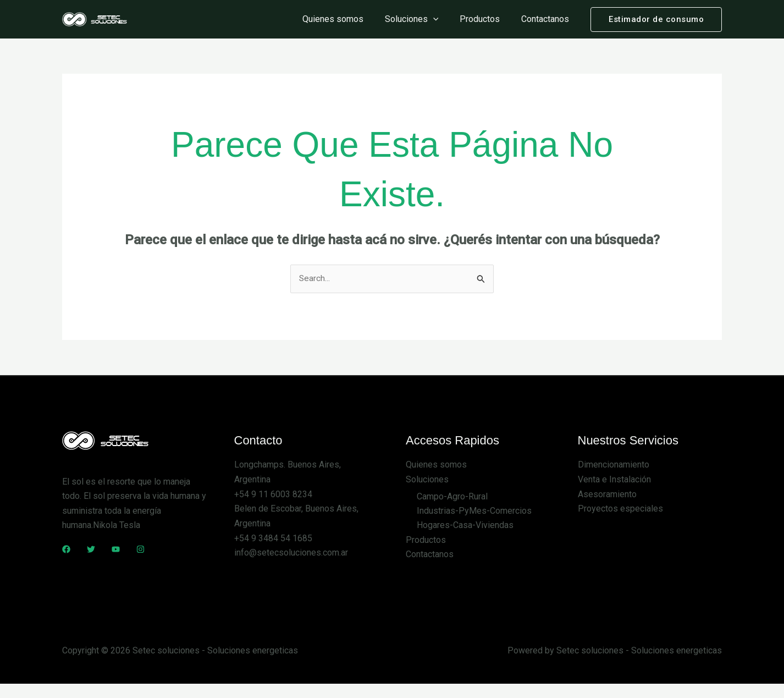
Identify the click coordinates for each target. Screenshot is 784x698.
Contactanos (547, 19)
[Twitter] (91, 549)
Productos (485, 19)
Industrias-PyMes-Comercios (474, 511)
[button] (656, 20)
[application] (442, 19)
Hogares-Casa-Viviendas (465, 526)
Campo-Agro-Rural (452, 496)
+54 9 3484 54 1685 (273, 538)
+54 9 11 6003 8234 (273, 494)
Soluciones (421, 19)
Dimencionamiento (614, 465)
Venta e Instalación (614, 480)
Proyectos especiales (620, 509)
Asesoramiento (607, 494)
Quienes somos (346, 19)
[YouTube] (116, 549)
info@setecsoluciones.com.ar (291, 553)
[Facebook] (66, 549)
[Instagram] (140, 549)
